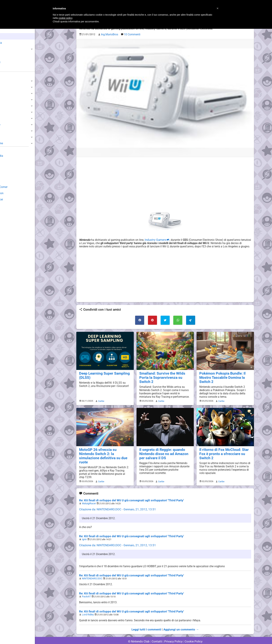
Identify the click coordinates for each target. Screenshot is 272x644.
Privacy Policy (173, 632)
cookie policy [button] (65, 18)
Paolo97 (86, 588)
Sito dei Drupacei (13, 199)
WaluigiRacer (88, 496)
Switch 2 (8, 81)
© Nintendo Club (140, 632)
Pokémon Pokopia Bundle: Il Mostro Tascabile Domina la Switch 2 (220, 376)
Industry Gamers (154, 239)
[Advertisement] (165, 184)
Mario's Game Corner (16, 187)
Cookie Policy (192, 632)
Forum (9, 68)
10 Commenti (130, 34)
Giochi (9, 49)
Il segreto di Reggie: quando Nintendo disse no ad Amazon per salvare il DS (164, 451)
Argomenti (11, 56)
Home (9, 30)
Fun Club (8, 174)
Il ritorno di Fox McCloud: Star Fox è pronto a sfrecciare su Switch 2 (225, 449)
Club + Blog (12, 62)
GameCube (10, 112)
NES (5, 137)
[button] (218, 8)
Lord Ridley (87, 605)
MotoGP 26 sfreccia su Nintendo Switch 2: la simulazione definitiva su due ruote (105, 451)
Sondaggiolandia (13, 156)
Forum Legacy (12, 181)
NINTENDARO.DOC (91, 570)
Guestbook (9, 162)
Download (9, 168)
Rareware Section (14, 193)
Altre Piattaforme (13, 143)
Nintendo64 (10, 118)
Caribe (101, 399)
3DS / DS (8, 100)
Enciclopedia (13, 43)
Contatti (157, 632)
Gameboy (9, 131)
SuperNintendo (12, 125)
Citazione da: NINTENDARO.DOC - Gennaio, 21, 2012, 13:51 (115, 502)
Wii (5, 106)
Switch (7, 87)
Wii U (6, 93)
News (8, 36)
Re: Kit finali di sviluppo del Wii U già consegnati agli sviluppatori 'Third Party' (127, 493)
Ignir (84, 531)
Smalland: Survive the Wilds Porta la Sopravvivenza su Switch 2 (165, 374)
